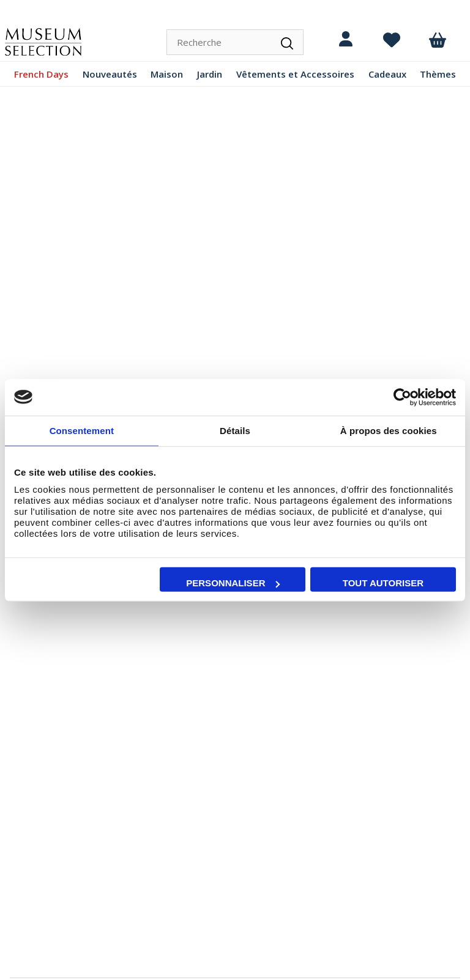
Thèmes (438, 74)
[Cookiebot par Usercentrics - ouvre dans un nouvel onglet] (402, 397)
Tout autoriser (383, 583)
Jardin (210, 74)
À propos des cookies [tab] (389, 430)
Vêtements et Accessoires (295, 74)
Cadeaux (387, 74)
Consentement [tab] (82, 430)
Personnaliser (233, 583)
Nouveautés (110, 74)
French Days (41, 74)
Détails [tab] (235, 430)
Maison (167, 74)
